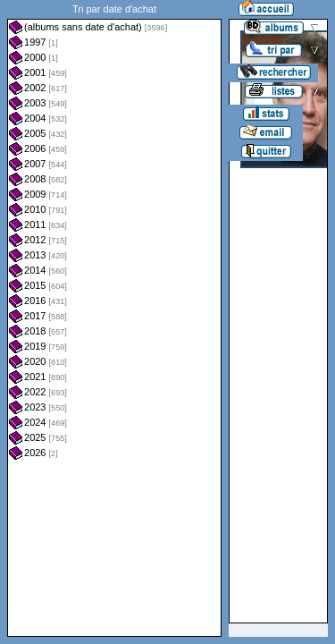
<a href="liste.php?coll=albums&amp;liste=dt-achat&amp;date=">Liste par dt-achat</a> (114, 318)
